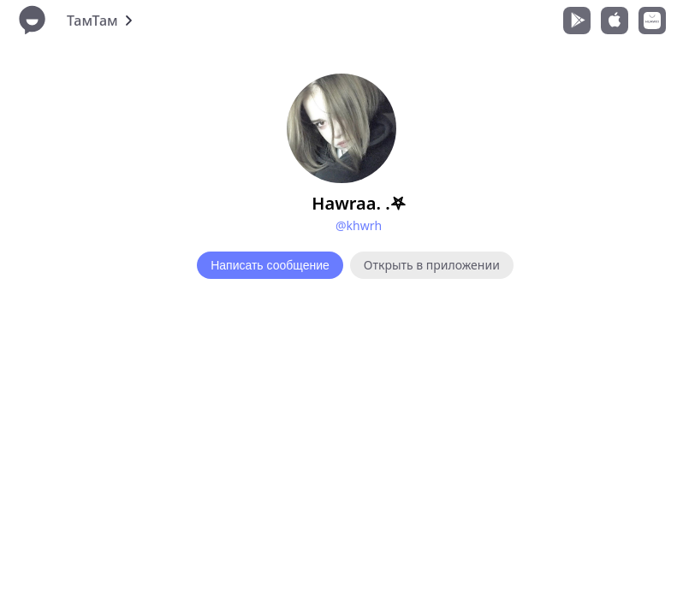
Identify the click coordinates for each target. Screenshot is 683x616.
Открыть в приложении (432, 265)
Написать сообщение (270, 265)
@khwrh (359, 225)
